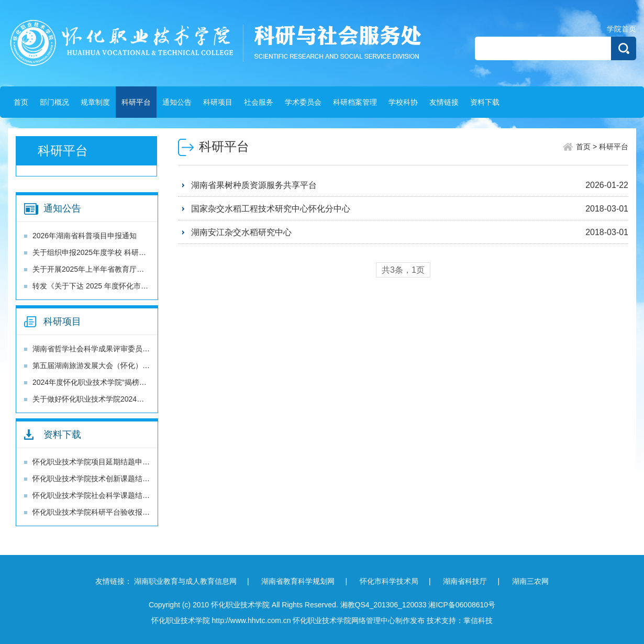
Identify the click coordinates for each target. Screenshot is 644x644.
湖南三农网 (530, 581)
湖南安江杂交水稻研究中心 (241, 232)
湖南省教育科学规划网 (298, 581)
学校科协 (403, 102)
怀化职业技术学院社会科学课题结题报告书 (102, 495)
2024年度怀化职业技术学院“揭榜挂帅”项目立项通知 (116, 382)
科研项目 (218, 102)
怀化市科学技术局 (389, 581)
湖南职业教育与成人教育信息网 (185, 581)
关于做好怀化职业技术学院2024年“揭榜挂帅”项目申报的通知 (131, 399)
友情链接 (444, 102)
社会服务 (259, 102)
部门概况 (54, 102)
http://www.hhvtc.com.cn (252, 620)
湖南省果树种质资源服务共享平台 (254, 185)
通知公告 (177, 102)
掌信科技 (478, 620)
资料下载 (485, 102)
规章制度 (95, 102)
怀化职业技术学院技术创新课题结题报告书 (102, 479)
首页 (21, 102)
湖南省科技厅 (465, 581)
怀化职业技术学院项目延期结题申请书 (95, 462)
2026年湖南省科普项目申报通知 (85, 236)
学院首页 (621, 29)
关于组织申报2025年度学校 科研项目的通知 (104, 252)
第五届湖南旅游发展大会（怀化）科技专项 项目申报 (118, 365)
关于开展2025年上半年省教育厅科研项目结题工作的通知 (125, 269)
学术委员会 (303, 102)
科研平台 (136, 102)
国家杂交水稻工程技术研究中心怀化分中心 (271, 209)
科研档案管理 (355, 102)
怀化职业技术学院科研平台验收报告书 (95, 512)
